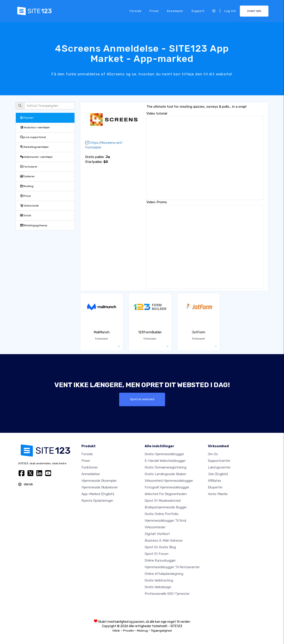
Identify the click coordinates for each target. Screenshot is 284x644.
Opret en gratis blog (160, 547)
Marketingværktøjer (35, 147)
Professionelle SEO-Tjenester (167, 594)
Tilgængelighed (161, 631)
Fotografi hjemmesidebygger (167, 487)
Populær (27, 118)
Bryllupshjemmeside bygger (166, 507)
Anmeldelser (91, 474)
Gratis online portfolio (162, 514)
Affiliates (215, 481)
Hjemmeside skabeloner (100, 487)
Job (218, 474)
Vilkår (116, 631)
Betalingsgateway (34, 225)
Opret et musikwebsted (163, 501)
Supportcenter (219, 461)
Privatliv (128, 631)
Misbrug (142, 631)
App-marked (98, 494)
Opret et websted (142, 399)
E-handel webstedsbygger (165, 461)
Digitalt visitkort (157, 534)
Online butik (29, 206)
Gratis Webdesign (158, 587)
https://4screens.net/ (104, 143)
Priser (154, 11)
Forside (136, 11)
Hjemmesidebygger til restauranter (172, 567)
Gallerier (28, 176)
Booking (27, 186)
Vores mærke (218, 494)
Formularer (29, 167)
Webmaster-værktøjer (36, 157)
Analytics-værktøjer (35, 127)
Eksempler (175, 11)
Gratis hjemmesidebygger (164, 454)
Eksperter (215, 487)
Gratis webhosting (159, 580)
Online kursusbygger (160, 560)
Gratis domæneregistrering (166, 467)
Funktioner (90, 467)
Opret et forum (157, 554)
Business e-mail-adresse (164, 541)
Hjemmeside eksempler (99, 481)
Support (198, 11)
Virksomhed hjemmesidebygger (169, 481)
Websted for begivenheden (166, 494)
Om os (213, 454)
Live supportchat (33, 137)
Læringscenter (219, 467)
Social (26, 215)
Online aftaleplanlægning (164, 574)
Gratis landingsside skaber (165, 474)
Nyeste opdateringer (97, 501)
